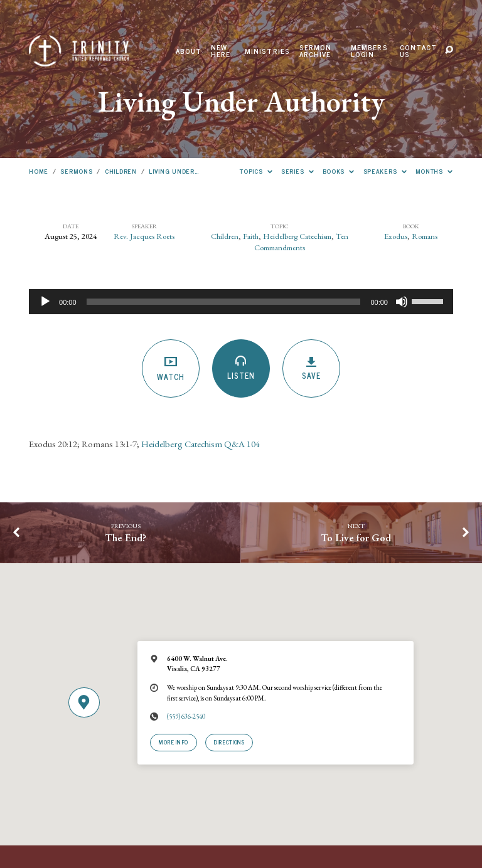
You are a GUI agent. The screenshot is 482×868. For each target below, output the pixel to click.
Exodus (396, 236)
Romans (425, 236)
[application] (241, 302)
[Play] (45, 302)
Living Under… (174, 171)
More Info (174, 742)
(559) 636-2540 (186, 716)
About (189, 51)
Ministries (268, 51)
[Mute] (402, 302)
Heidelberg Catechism (297, 236)
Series (297, 171)
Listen (241, 369)
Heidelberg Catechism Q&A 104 (201, 444)
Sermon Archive (316, 51)
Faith (251, 236)
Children (121, 171)
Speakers (385, 171)
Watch (171, 369)
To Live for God (356, 537)
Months (434, 171)
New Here (221, 51)
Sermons (76, 171)
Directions (229, 742)
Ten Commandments (301, 242)
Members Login (369, 51)
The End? (126, 537)
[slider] (224, 302)
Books (339, 171)
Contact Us (418, 51)
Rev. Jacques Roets (144, 236)
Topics (256, 171)
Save (312, 369)
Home (39, 171)
